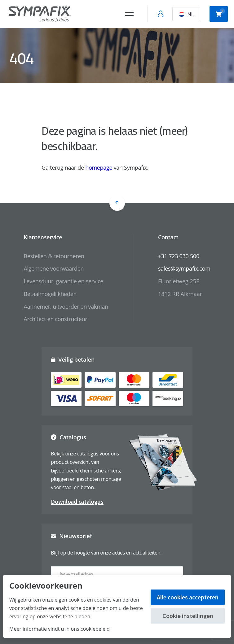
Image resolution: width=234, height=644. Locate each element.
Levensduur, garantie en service (63, 281)
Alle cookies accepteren (188, 597)
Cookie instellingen (188, 616)
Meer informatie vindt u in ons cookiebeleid (60, 629)
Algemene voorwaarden (54, 268)
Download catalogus (77, 501)
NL (186, 14)
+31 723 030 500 (179, 256)
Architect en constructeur (55, 319)
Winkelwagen (220, 13)
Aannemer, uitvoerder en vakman (66, 307)
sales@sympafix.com (184, 268)
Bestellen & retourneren (54, 256)
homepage (99, 168)
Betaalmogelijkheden (50, 294)
